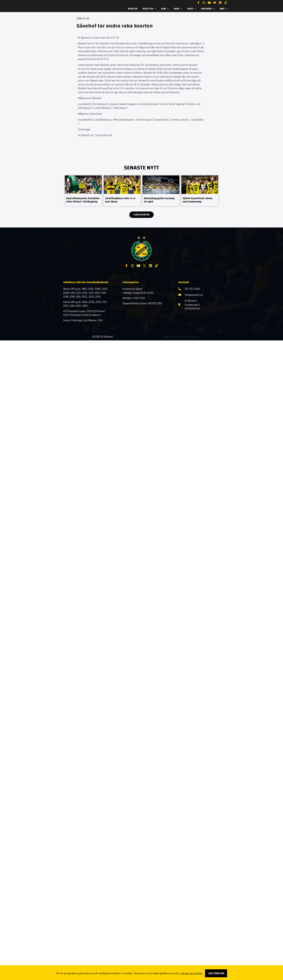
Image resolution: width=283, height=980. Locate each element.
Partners (208, 9)
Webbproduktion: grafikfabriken (181, 336)
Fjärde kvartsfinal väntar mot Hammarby (198, 200)
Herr (178, 9)
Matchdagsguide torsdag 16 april (159, 200)
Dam (165, 9)
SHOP (192, 9)
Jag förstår (216, 973)
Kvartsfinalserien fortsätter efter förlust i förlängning (83, 200)
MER (223, 9)
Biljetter (149, 9)
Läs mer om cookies (191, 973)
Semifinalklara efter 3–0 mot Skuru (120, 200)
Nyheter (133, 9)
